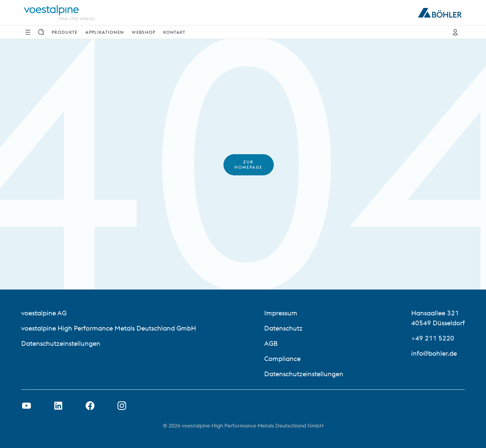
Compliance (282, 358)
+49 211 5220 (433, 338)
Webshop (144, 32)
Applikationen (105, 32)
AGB (271, 343)
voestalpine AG (44, 313)
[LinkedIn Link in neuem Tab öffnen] (58, 406)
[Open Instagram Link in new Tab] (122, 406)
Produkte (65, 32)
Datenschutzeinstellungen (61, 343)
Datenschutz (283, 328)
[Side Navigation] (28, 32)
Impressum (281, 313)
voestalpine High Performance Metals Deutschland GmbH (109, 328)
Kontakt (174, 32)
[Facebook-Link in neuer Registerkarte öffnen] (90, 406)
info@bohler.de (434, 353)
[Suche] (41, 32)
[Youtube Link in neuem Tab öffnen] (26, 406)
